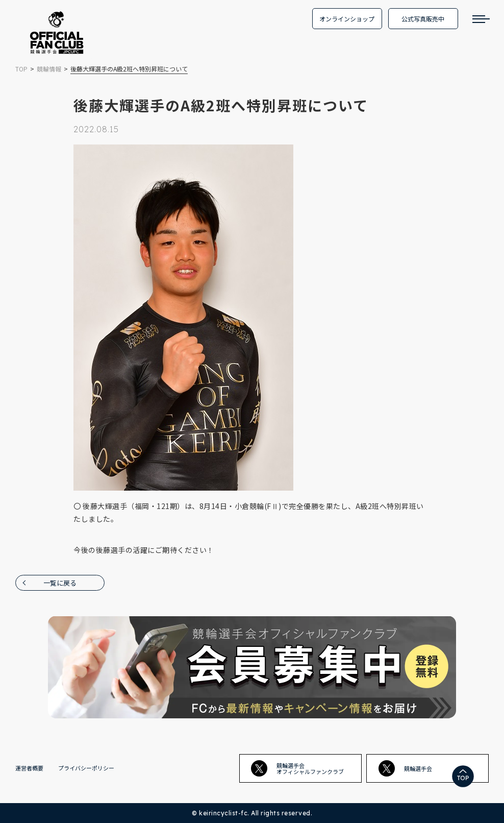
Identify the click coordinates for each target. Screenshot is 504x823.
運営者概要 (29, 768)
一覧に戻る (60, 583)
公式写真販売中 (423, 19)
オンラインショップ (347, 19)
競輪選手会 (405, 768)
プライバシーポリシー (86, 768)
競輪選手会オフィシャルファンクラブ (297, 768)
